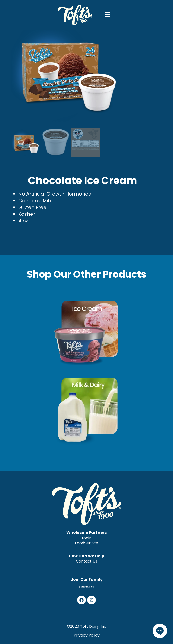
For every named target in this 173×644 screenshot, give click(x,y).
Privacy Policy (87, 635)
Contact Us (86, 561)
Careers (87, 587)
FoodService (86, 543)
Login (87, 538)
